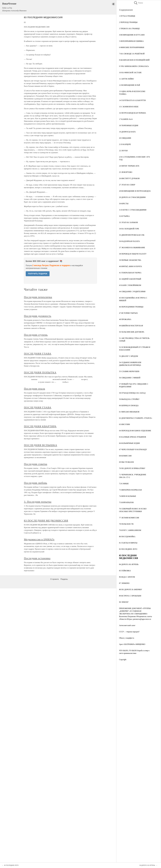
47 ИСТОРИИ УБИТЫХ (128, 313)
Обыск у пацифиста (127, 638)
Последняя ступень (36, 335)
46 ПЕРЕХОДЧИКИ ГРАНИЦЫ (131, 307)
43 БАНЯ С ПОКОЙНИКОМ (130, 285)
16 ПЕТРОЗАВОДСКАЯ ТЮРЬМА (133, 113)
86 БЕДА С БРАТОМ (127, 577)
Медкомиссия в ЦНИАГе (39, 539)
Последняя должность (38, 316)
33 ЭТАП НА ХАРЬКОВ (128, 222)
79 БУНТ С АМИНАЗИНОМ (130, 530)
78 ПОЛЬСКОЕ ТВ (126, 524)
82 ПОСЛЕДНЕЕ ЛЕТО (128, 549)
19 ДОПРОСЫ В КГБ (127, 132)
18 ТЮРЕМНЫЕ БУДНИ (129, 125)
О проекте (55, 579)
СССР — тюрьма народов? (129, 632)
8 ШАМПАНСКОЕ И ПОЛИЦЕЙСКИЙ (134, 60)
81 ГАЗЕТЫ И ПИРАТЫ (128, 543)
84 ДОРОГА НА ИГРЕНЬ (129, 564)
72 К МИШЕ (124, 484)
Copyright (123, 659)
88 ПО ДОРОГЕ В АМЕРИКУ (131, 589)
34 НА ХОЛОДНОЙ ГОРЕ (129, 229)
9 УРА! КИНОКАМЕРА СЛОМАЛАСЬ (134, 66)
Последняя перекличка (38, 297)
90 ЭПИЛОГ (124, 602)
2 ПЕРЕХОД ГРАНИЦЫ (128, 22)
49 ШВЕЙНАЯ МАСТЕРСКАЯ (131, 326)
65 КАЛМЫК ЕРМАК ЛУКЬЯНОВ (133, 437)
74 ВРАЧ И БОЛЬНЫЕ (128, 496)
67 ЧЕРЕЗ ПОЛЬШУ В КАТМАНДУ (133, 449)
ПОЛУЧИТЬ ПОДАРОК (38, 274)
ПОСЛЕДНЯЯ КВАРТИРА (40, 426)
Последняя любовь (36, 483)
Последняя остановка (37, 558)
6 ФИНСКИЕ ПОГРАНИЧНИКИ (132, 47)
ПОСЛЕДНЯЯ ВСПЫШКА (41, 445)
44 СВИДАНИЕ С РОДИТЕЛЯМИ (132, 292)
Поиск (138, 3)
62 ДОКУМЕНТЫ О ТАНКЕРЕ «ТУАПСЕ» (136, 418)
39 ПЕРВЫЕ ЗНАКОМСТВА (130, 260)
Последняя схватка (36, 464)
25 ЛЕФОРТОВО (126, 172)
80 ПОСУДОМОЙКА (127, 537)
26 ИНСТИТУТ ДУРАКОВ (129, 178)
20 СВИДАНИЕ (125, 138)
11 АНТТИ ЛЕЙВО (126, 79)
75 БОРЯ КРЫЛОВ (126, 502)
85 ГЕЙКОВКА (125, 571)
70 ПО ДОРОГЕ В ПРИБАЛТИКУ (132, 468)
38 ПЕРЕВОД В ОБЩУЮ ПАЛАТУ (133, 254)
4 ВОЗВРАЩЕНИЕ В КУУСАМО (132, 35)
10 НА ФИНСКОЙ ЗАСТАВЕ (130, 73)
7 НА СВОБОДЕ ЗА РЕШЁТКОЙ (132, 54)
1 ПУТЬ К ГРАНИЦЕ (127, 16)
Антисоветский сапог (127, 625)
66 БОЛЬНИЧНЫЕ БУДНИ (129, 443)
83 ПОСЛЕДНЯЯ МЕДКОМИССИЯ (46, 521)
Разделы (64, 579)
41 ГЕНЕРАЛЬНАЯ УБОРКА (130, 273)
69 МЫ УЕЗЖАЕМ (126, 462)
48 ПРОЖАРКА (125, 319)
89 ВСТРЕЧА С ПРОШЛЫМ (130, 596)
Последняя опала (34, 389)
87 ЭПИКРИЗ (124, 583)
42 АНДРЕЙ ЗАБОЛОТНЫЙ (130, 279)
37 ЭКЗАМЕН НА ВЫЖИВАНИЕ (132, 248)
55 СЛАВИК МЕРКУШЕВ (129, 371)
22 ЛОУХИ (123, 151)
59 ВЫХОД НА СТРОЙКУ (129, 399)
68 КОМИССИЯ (125, 456)
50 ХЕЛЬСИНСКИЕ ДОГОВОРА (132, 332)
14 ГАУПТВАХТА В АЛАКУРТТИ (132, 100)
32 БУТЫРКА (124, 216)
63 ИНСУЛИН (124, 424)
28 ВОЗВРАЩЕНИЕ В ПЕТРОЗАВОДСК (135, 191)
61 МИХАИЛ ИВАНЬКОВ (129, 412)
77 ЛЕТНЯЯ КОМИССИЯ (129, 518)
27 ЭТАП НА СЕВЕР (127, 185)
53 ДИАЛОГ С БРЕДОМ (129, 356)
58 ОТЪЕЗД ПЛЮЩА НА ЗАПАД (132, 393)
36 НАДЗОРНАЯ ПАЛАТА (129, 241)
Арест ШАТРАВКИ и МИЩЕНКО (132, 644)
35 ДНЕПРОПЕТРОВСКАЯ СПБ (132, 235)
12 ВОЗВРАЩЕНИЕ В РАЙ (130, 85)
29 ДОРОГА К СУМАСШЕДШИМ (132, 197)
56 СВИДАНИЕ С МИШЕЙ (130, 378)
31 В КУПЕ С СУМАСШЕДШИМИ (133, 210)
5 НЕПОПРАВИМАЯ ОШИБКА (131, 41)
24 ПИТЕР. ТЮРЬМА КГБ (129, 166)
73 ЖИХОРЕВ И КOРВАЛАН (130, 490)
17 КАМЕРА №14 (126, 119)
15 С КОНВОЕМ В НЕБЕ (129, 107)
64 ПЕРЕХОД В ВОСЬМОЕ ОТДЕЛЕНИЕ (135, 431)
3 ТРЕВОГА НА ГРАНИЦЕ (129, 29)
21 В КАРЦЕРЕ (125, 144)
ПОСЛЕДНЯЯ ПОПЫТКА (40, 372)
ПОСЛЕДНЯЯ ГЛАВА (38, 354)
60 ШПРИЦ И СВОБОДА (129, 406)
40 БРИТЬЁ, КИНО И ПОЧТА (131, 266)
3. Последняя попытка (38, 502)
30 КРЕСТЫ (124, 204)
